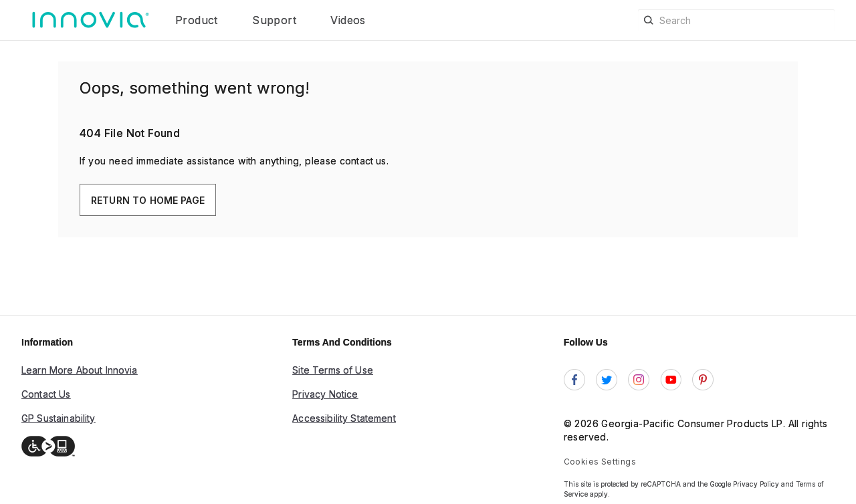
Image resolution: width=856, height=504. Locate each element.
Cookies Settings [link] (600, 462)
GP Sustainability (59, 418)
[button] (226, 20)
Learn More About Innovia (80, 370)
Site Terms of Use (333, 370)
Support (276, 20)
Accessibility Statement (344, 418)
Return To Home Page (148, 200)
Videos (348, 20)
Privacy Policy (756, 484)
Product (198, 20)
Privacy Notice (325, 394)
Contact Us (46, 394)
